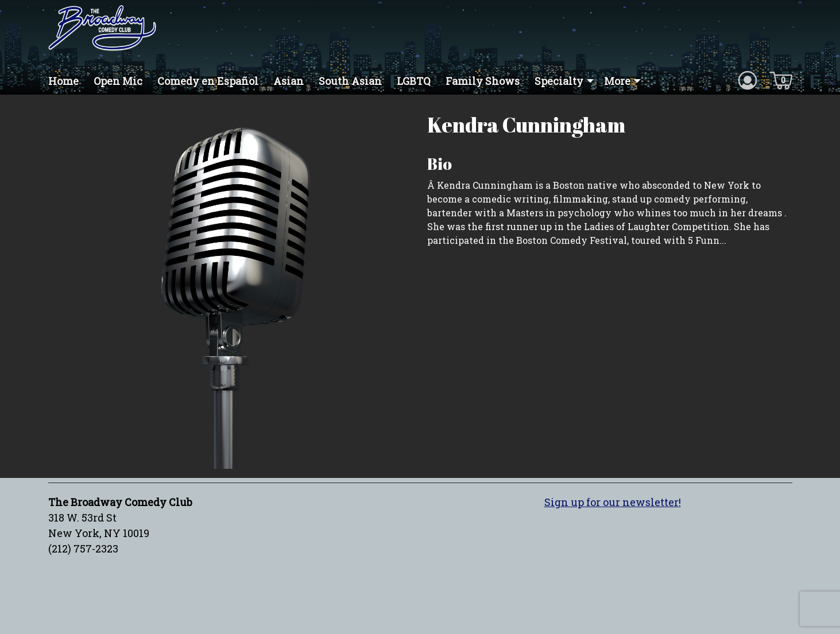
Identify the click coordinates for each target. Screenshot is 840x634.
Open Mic (118, 81)
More (617, 81)
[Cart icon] (781, 80)
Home (63, 81)
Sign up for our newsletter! (613, 502)
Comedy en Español (208, 81)
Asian (289, 81)
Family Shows (483, 81)
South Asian (350, 81)
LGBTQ (414, 81)
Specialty (559, 81)
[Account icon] (748, 80)
